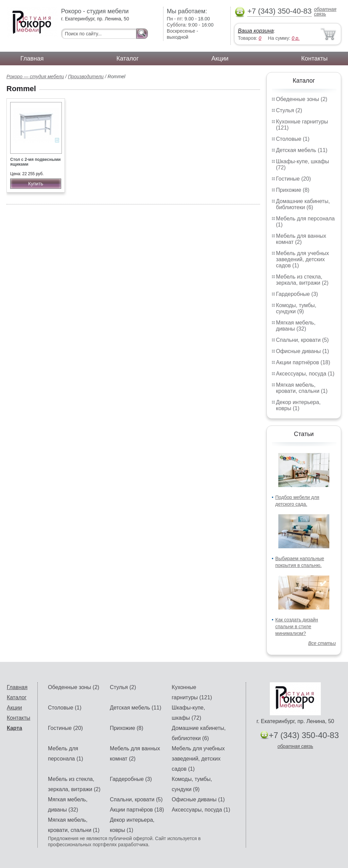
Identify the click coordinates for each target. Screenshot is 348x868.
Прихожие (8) (293, 190)
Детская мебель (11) (302, 150)
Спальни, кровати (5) (302, 340)
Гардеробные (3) (297, 294)
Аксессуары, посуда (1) (305, 374)
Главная (32, 59)
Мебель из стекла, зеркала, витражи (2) (302, 280)
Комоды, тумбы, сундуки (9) (296, 308)
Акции (220, 59)
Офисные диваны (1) (302, 351)
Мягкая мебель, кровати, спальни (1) (302, 388)
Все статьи (322, 643)
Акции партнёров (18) (303, 362)
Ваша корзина (256, 31)
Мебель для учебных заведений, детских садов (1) (302, 259)
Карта (14, 728)
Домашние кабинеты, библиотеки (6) (303, 204)
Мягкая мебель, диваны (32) (296, 326)
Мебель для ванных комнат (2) (301, 239)
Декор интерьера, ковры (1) (298, 405)
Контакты (314, 59)
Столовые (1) (293, 139)
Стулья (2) (289, 110)
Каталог (128, 59)
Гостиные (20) (293, 179)
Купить (36, 184)
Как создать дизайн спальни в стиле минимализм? (297, 627)
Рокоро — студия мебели (35, 77)
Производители (86, 77)
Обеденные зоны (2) (302, 99)
